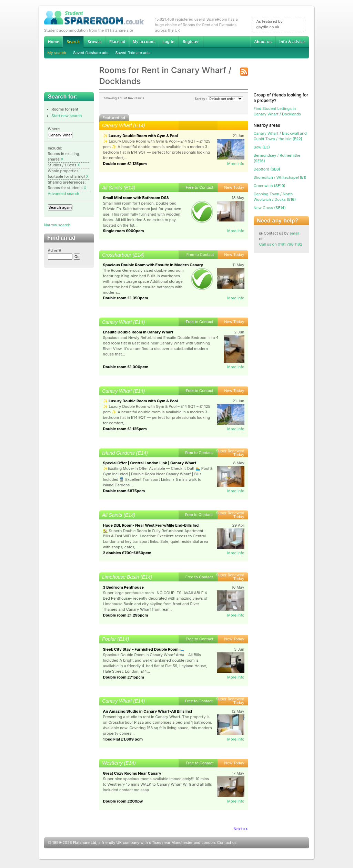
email (294, 233)
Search (73, 42)
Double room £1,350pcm (126, 298)
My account (144, 42)
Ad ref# (55, 250)
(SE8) (267, 169)
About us (263, 42)
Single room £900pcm (124, 231)
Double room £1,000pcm (126, 367)
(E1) (280, 177)
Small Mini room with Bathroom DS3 (136, 198)
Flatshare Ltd (85, 843)
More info (236, 164)
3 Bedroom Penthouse (123, 587)
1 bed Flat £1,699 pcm (123, 739)
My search (57, 53)
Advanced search (64, 194)
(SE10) (270, 186)
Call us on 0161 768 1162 (281, 244)
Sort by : (219, 99)
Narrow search (57, 225)
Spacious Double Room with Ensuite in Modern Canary (153, 265)
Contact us (227, 843)
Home (53, 42)
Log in (168, 42)
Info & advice (292, 42)
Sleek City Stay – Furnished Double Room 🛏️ (144, 649)
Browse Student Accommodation (94, 42)
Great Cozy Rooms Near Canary (132, 773)
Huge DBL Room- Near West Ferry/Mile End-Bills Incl (151, 525)
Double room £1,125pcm (125, 164)
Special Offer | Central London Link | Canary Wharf (150, 463)
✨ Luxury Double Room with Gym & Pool (141, 136)
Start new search (67, 116)
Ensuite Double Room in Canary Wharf (138, 332)
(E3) (262, 147)
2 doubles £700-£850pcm (127, 553)
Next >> (241, 829)
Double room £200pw (123, 801)
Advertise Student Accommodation (117, 42)
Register (191, 42)
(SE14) (270, 208)
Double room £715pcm (124, 677)
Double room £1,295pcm (126, 615)
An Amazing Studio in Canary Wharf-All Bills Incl (148, 711)
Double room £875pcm (124, 491)
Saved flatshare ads (91, 53)
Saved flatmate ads (132, 53)
